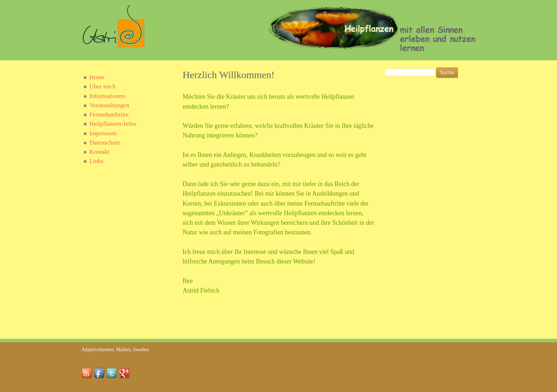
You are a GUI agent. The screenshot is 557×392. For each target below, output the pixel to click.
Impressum (103, 133)
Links (96, 161)
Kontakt (99, 152)
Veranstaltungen (109, 105)
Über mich (102, 86)
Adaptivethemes (98, 350)
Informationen (107, 96)
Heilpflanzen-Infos (113, 124)
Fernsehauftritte (109, 114)
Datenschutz (105, 142)
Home (97, 77)
